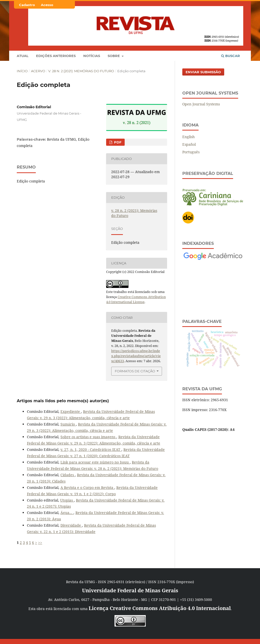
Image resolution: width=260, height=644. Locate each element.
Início (22, 71)
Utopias (67, 500)
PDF (117, 142)
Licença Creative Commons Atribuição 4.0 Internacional (160, 608)
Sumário (68, 424)
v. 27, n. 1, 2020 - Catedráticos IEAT (91, 449)
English (189, 137)
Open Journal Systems (201, 104)
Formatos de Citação (135, 371)
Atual (23, 56)
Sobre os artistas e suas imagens (88, 437)
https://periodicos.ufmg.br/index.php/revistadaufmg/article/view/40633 (136, 356)
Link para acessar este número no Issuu (95, 462)
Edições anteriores (56, 56)
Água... (67, 513)
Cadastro (27, 5)
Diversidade (71, 525)
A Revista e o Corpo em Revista (87, 487)
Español (189, 144)
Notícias (92, 56)
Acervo (38, 71)
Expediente (71, 411)
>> (40, 542)
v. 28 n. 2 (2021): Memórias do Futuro (81, 71)
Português (191, 152)
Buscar (231, 56)
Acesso (47, 5)
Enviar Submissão (203, 72)
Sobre (114, 56)
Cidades (68, 475)
